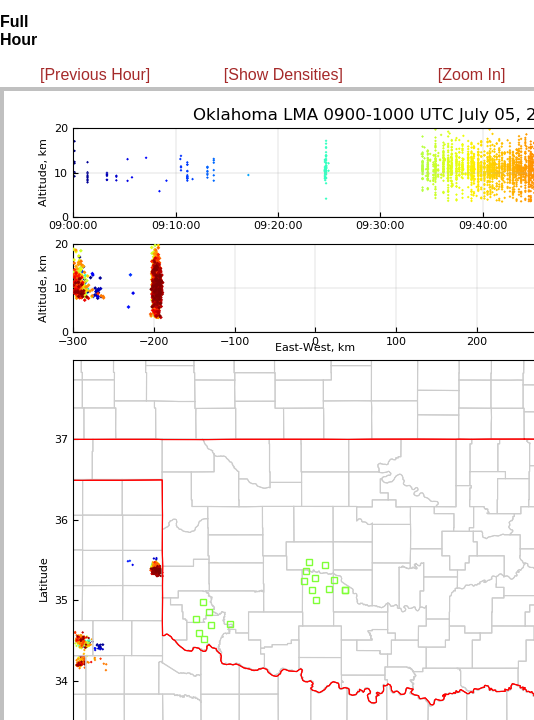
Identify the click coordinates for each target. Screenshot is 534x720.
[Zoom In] (472, 74)
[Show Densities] (283, 74)
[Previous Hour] (95, 74)
